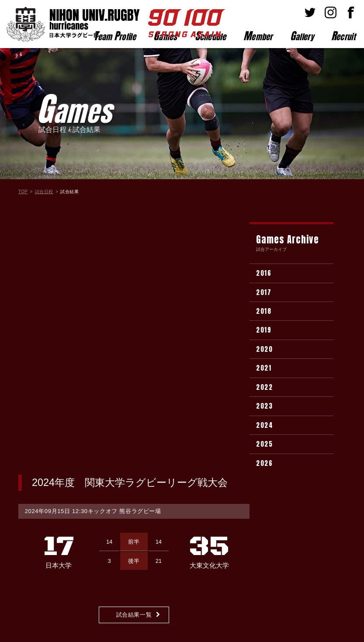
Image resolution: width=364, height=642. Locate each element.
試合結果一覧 (134, 362)
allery (302, 36)
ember (258, 36)
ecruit (343, 36)
